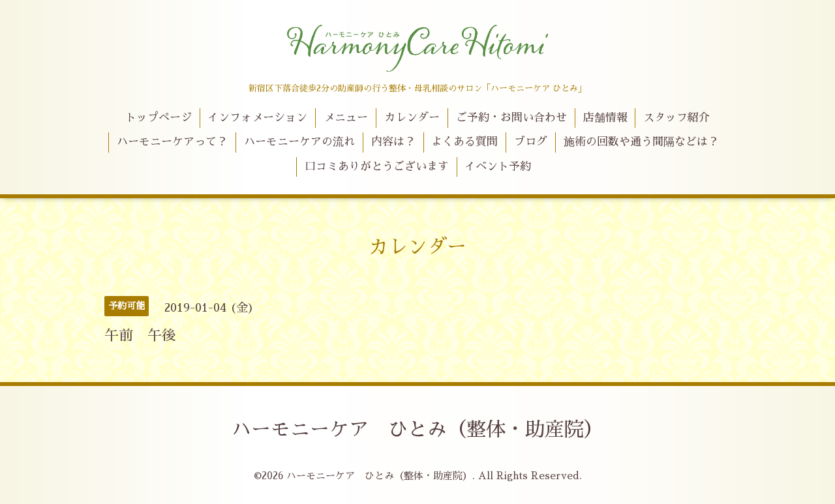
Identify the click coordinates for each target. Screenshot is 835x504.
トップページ (159, 118)
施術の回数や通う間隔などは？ (641, 142)
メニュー (346, 118)
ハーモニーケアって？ (172, 142)
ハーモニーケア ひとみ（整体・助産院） (417, 430)
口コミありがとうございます (377, 167)
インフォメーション (257, 118)
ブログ (531, 142)
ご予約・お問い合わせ (511, 118)
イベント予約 (498, 167)
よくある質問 (464, 142)
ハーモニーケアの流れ (299, 142)
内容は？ (393, 142)
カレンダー (412, 118)
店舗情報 (605, 118)
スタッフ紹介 (676, 118)
